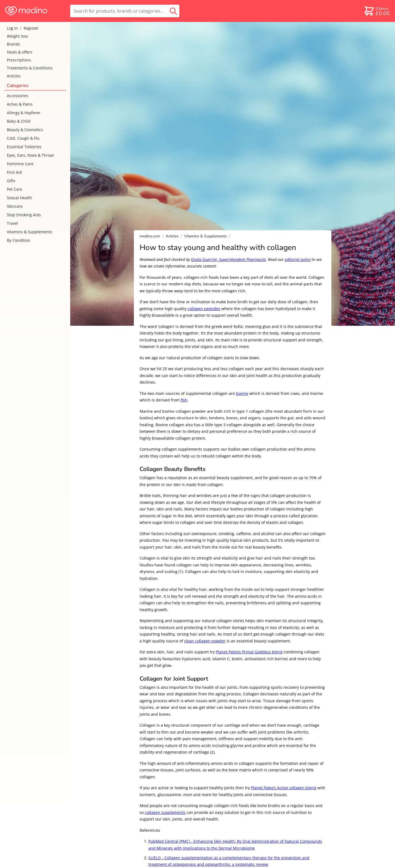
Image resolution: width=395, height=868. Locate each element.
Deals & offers (20, 52)
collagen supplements (165, 812)
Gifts (11, 181)
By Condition (19, 240)
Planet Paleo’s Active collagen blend (284, 788)
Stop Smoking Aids (24, 215)
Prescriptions (19, 60)
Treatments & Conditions (30, 68)
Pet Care (15, 189)
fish (184, 400)
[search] (125, 11)
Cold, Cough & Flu (23, 138)
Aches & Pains (20, 104)
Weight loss (17, 36)
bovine (242, 393)
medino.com (150, 236)
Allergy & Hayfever (24, 113)
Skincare (15, 206)
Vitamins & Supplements (29, 232)
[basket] (377, 11)
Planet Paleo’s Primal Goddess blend (249, 652)
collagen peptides (204, 309)
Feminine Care (20, 164)
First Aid (14, 172)
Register (31, 28)
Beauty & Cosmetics (25, 130)
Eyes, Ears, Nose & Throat (30, 155)
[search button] (173, 11)
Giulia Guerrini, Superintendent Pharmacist (228, 259)
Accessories (18, 96)
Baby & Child (19, 121)
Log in (12, 28)
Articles (14, 76)
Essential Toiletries (24, 147)
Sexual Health (19, 198)
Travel (12, 223)
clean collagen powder (205, 641)
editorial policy (298, 259)
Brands (13, 44)
